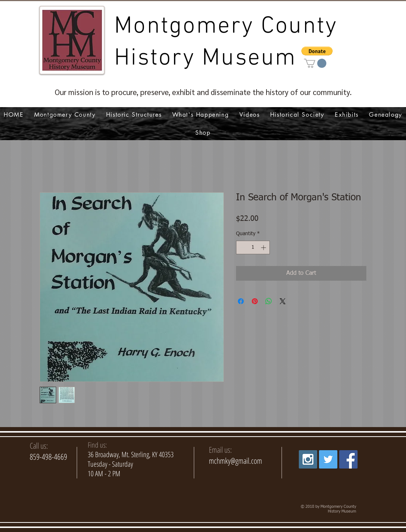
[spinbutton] (253, 247)
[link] (315, 63)
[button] (317, 51)
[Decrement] (242, 247)
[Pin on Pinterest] (255, 301)
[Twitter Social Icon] (328, 459)
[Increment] (264, 247)
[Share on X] (283, 301)
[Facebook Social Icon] (348, 459)
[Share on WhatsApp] (269, 301)
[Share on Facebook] (241, 301)
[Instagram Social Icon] (308, 459)
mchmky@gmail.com (235, 460)
